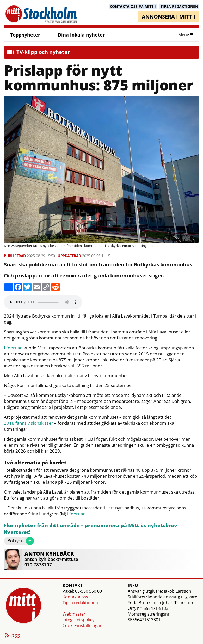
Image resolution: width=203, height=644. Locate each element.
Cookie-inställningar (82, 625)
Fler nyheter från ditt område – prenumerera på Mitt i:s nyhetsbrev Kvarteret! (91, 529)
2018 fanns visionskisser (29, 423)
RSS (12, 636)
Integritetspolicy (78, 620)
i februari (76, 514)
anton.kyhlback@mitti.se (51, 559)
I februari (13, 348)
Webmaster (74, 614)
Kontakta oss (75, 597)
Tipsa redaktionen (80, 603)
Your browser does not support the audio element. (43, 302)
